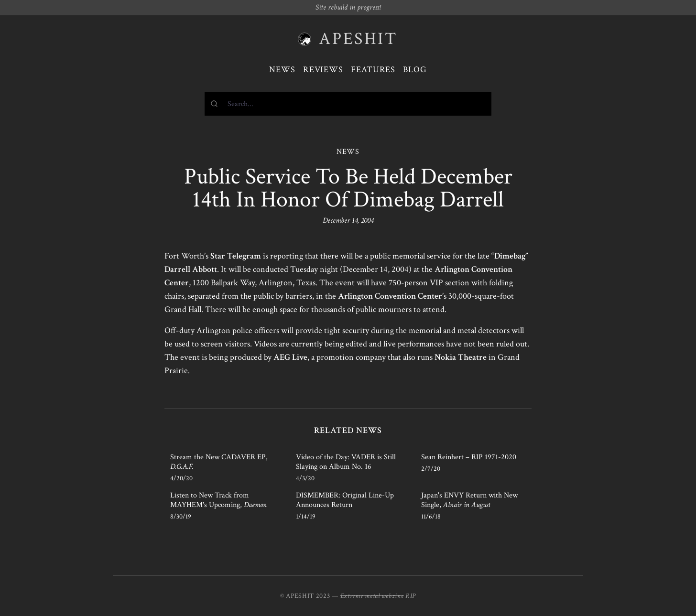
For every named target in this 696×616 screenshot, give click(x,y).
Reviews (323, 70)
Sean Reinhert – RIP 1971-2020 (469, 457)
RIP (411, 596)
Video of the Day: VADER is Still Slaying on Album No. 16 (346, 462)
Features (373, 70)
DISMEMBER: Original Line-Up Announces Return (345, 500)
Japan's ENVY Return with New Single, (469, 500)
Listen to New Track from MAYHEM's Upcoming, (218, 500)
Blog (415, 70)
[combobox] (348, 104)
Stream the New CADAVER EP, (219, 462)
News (282, 70)
